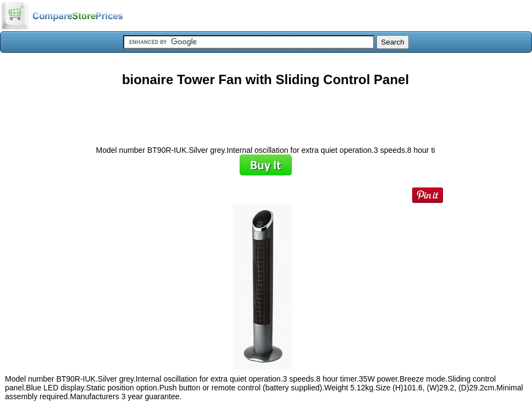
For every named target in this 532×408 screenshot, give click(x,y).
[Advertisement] (265, 112)
